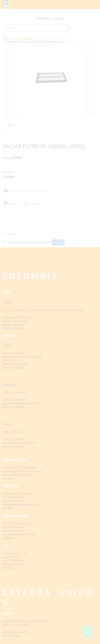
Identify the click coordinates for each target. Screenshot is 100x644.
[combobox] (36, 34)
